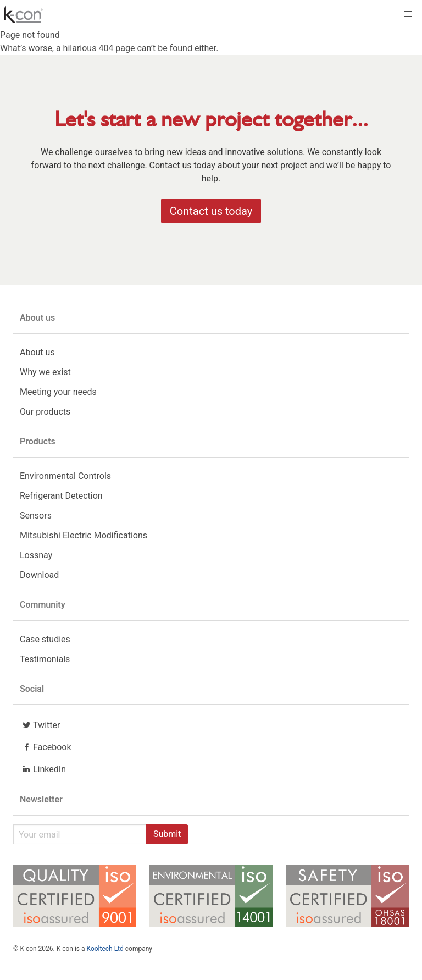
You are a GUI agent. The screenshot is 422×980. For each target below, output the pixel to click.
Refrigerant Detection (61, 496)
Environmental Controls (65, 476)
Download (39, 575)
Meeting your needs (58, 392)
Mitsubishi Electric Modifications (84, 535)
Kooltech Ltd (105, 949)
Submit (167, 834)
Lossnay (36, 555)
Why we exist (45, 372)
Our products (45, 412)
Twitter (40, 725)
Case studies (45, 639)
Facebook (45, 747)
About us (37, 352)
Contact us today (211, 211)
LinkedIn (43, 769)
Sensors (36, 516)
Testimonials (45, 659)
